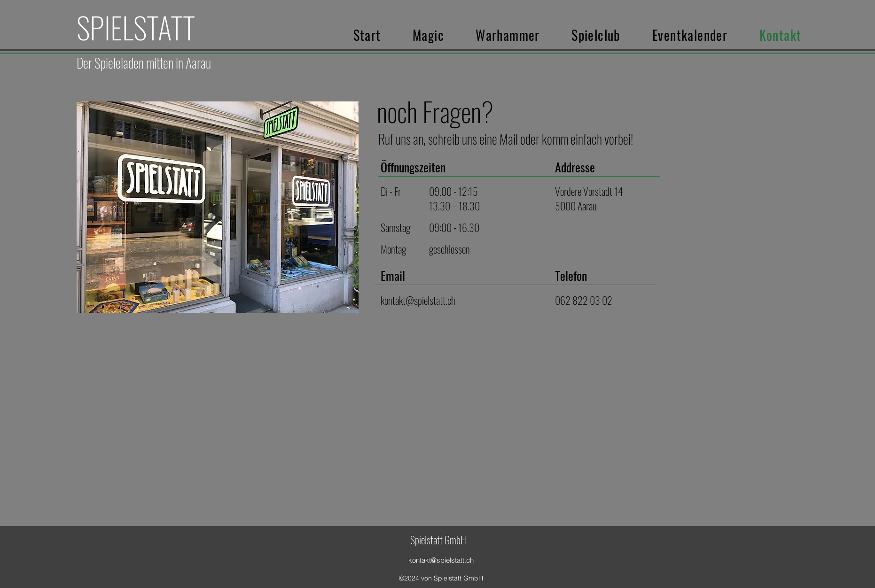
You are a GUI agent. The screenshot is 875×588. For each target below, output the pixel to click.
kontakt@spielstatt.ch (418, 300)
